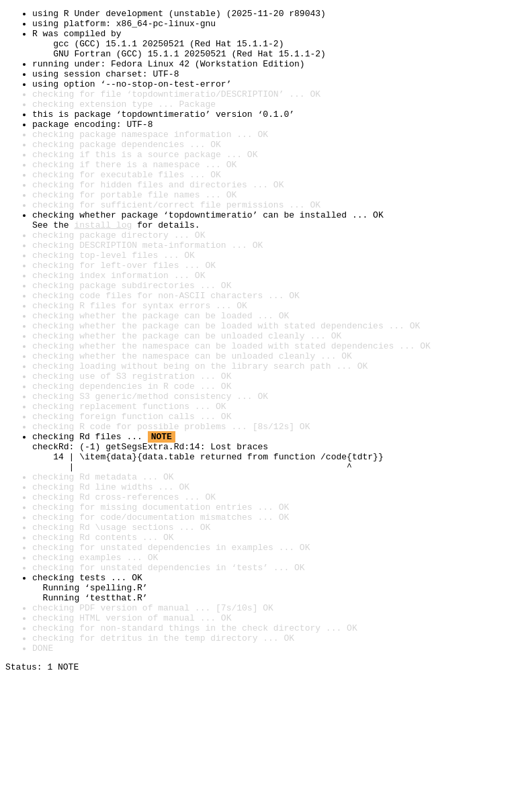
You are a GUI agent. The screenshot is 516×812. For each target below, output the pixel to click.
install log (103, 269)
